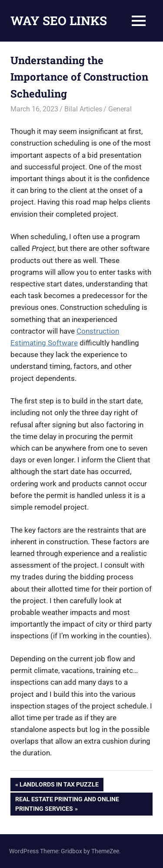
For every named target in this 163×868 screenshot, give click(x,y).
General (120, 109)
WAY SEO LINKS (59, 21)
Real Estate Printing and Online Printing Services (67, 803)
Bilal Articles (83, 109)
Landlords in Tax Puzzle (59, 785)
